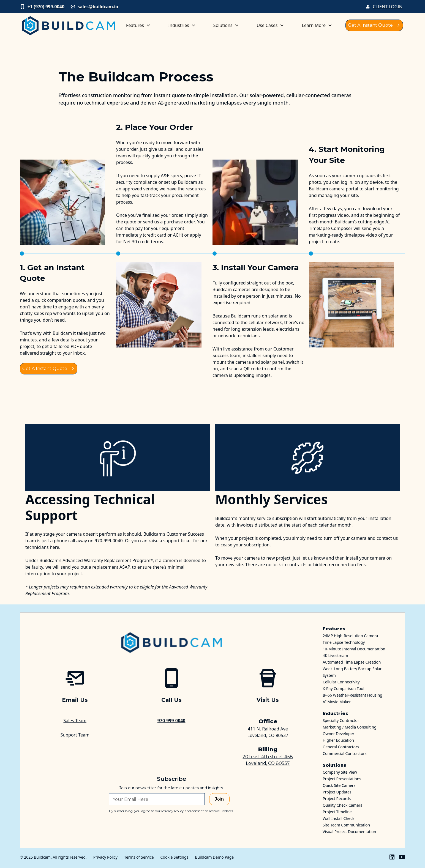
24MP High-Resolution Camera (350, 636)
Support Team (75, 735)
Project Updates (337, 792)
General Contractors (341, 747)
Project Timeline (337, 812)
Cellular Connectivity (341, 682)
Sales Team (75, 721)
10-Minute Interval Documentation (354, 649)
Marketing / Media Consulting (349, 727)
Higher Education (338, 740)
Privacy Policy (105, 857)
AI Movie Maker (337, 702)
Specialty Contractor (341, 720)
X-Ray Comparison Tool (343, 688)
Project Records (337, 799)
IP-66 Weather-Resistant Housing (352, 695)
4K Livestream (335, 655)
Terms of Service (139, 857)
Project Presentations (342, 779)
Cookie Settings (175, 857)
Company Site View (340, 772)
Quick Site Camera (339, 785)
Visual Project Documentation (349, 832)
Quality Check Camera (343, 805)
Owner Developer (338, 734)
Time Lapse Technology (344, 642)
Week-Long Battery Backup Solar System (352, 672)
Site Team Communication (346, 825)
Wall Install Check (338, 818)
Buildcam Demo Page (214, 857)
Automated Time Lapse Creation (352, 662)
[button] (138, 25)
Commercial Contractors (344, 753)
